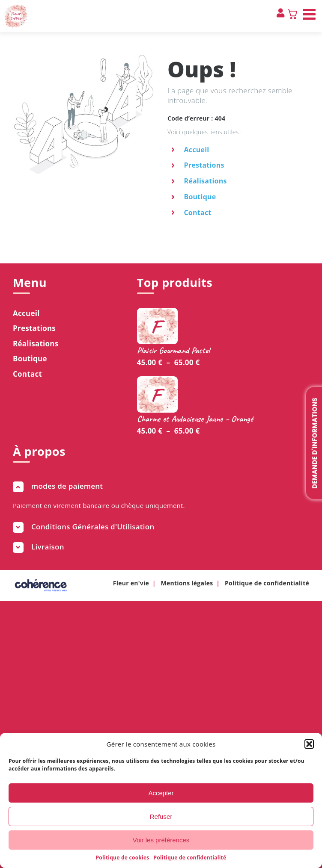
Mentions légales (187, 583)
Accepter (161, 793)
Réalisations (205, 181)
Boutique (200, 197)
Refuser (161, 816)
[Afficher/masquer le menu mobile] (310, 14)
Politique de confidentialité (190, 858)
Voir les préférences (161, 840)
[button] (309, 744)
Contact (197, 213)
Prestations (204, 165)
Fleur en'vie (131, 583)
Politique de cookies (123, 858)
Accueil (196, 150)
